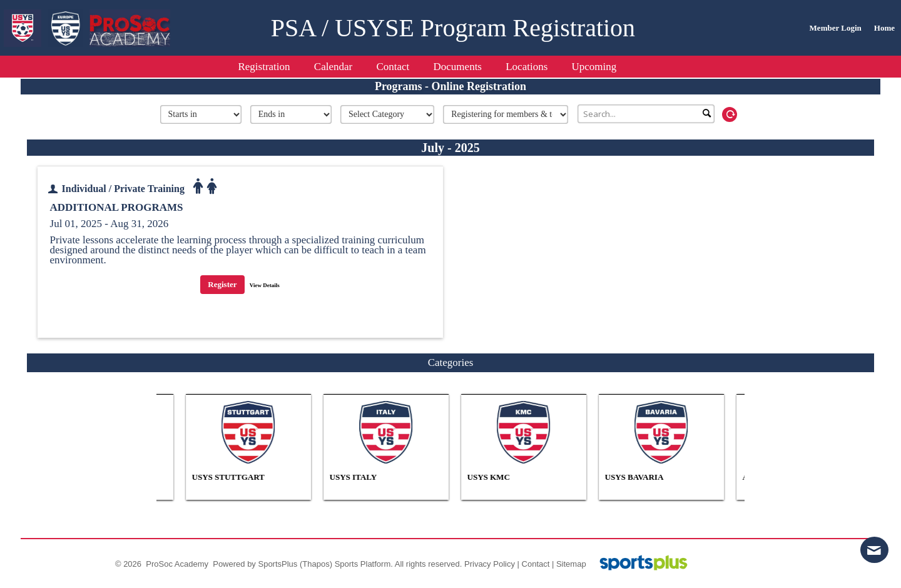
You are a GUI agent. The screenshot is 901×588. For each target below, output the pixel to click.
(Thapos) (316, 564)
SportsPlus (277, 564)
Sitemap (571, 564)
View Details (265, 285)
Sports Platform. (364, 564)
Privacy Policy (490, 564)
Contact (536, 564)
